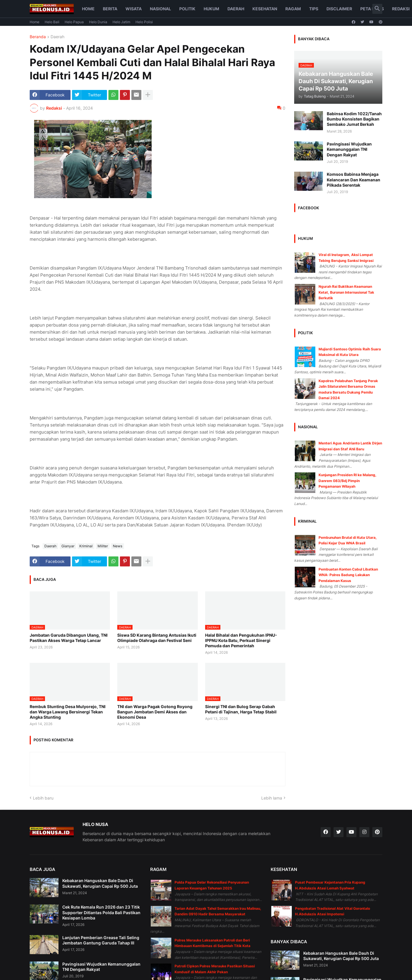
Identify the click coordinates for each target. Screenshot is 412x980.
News (118, 546)
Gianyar (68, 546)
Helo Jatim (121, 22)
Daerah (236, 9)
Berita (110, 9)
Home (88, 9)
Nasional (160, 9)
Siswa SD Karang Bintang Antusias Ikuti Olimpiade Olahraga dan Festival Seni (157, 638)
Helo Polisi (144, 22)
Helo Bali (52, 22)
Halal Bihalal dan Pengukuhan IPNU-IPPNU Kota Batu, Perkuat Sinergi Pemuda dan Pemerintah (241, 640)
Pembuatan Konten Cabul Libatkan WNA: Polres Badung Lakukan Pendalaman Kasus (348, 575)
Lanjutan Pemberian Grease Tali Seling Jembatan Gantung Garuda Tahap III (101, 940)
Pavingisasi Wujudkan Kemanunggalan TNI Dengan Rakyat (349, 149)
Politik (187, 9)
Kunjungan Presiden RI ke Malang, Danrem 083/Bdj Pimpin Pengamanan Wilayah (347, 481)
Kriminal (86, 546)
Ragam (293, 9)
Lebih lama (272, 798)
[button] (377, 9)
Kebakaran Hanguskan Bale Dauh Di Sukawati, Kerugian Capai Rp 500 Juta (100, 883)
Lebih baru (43, 798)
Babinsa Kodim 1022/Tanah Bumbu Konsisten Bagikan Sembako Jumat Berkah (354, 119)
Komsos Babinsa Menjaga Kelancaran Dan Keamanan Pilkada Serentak (354, 179)
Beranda (38, 37)
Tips (314, 9)
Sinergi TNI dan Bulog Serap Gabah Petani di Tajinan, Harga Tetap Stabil (241, 709)
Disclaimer (339, 9)
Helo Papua (74, 22)
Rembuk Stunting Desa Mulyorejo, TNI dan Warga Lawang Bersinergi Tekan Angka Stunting (68, 712)
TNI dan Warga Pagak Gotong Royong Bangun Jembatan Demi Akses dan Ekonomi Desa (155, 712)
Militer (103, 546)
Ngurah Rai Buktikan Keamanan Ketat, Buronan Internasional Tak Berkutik (346, 292)
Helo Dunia (98, 22)
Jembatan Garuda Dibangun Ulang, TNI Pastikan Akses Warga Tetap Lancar (69, 638)
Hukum (211, 9)
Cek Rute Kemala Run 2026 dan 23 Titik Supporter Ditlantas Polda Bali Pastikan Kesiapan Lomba (101, 912)
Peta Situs (372, 9)
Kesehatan (265, 9)
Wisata (134, 9)
